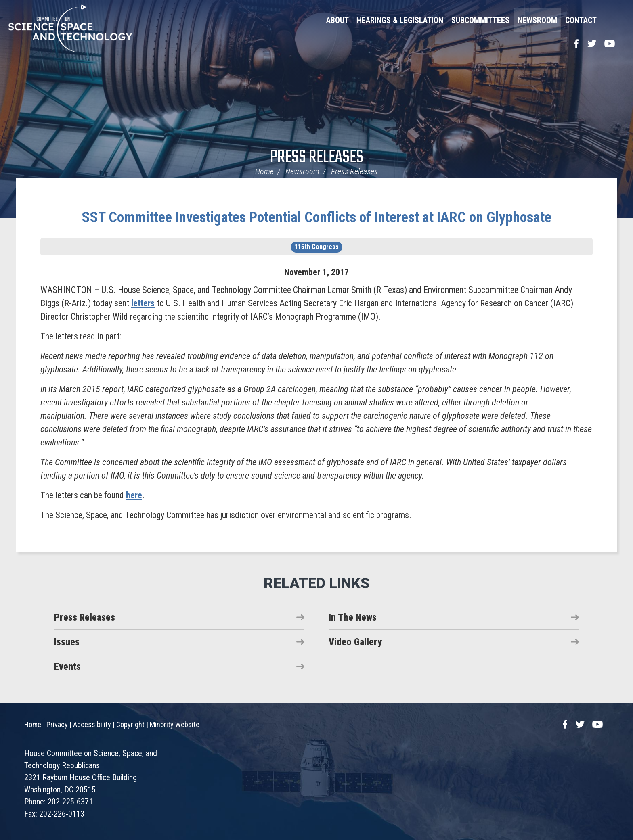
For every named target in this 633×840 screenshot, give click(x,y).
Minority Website (175, 724)
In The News (353, 617)
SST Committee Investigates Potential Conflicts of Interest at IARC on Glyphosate (317, 217)
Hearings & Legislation (400, 20)
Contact (581, 20)
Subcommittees (480, 20)
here (134, 495)
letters (143, 303)
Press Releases (317, 158)
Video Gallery (355, 642)
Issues (67, 642)
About (337, 20)
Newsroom (537, 20)
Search (615, 20)
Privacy (57, 724)
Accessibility (92, 724)
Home (264, 171)
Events (67, 667)
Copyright (130, 724)
